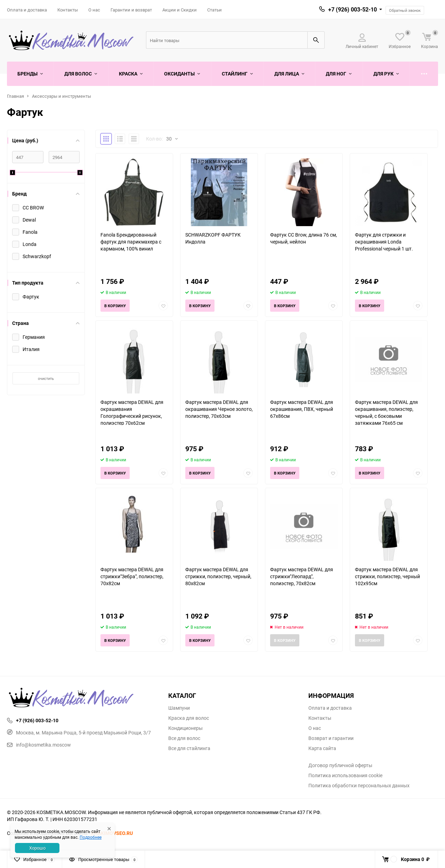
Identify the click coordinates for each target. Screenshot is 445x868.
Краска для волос (189, 718)
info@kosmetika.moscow (39, 745)
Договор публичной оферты (340, 765)
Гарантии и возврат (131, 10)
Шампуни (179, 708)
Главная (15, 96)
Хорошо (37, 848)
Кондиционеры (185, 728)
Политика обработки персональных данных (359, 786)
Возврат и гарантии (331, 738)
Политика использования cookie (345, 775)
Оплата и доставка (27, 10)
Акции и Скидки (180, 10)
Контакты (68, 10)
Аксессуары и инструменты (62, 96)
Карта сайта (322, 748)
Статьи (215, 10)
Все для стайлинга (189, 748)
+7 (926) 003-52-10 (353, 9)
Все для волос (184, 738)
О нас (94, 10)
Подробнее (91, 837)
